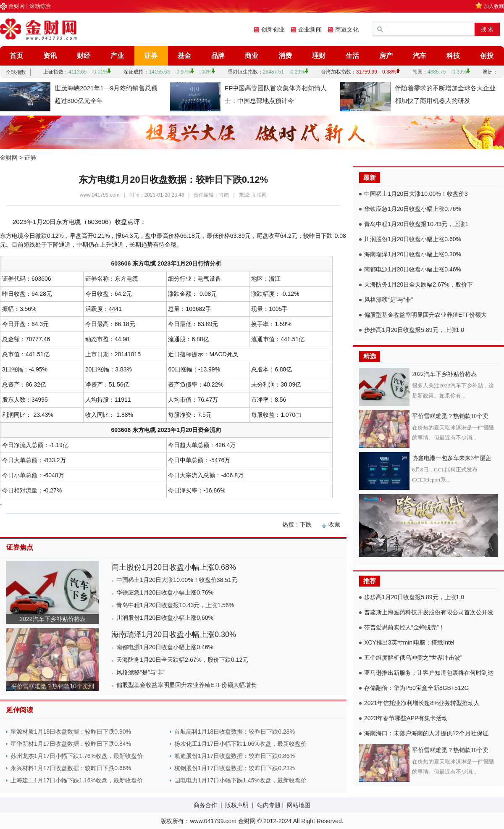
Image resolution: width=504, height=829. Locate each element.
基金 (184, 56)
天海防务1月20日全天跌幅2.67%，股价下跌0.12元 (182, 660)
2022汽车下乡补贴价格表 (52, 619)
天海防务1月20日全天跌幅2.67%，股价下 (419, 284)
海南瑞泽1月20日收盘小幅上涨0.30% (174, 634)
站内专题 (269, 805)
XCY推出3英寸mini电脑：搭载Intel (409, 642)
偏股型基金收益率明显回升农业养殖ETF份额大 (425, 315)
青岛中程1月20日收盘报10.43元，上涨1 (416, 224)
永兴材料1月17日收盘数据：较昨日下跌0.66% (71, 768)
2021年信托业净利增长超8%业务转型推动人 (422, 703)
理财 (319, 56)
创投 (487, 56)
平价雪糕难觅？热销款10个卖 (450, 416)
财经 (84, 56)
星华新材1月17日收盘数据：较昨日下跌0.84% (71, 744)
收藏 (334, 524)
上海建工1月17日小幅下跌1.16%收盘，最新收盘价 (77, 780)
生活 (352, 56)
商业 (252, 56)
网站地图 (299, 805)
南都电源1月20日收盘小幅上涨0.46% (165, 647)
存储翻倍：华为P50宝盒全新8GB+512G (416, 688)
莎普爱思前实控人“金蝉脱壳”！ (404, 627)
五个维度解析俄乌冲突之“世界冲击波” (413, 658)
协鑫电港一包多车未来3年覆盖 (452, 458)
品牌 (218, 56)
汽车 (420, 56)
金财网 (17, 6)
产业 (117, 56)
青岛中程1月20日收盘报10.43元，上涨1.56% (175, 605)
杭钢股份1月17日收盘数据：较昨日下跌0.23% (235, 768)
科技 (453, 56)
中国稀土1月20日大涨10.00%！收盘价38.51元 (177, 580)
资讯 (50, 56)
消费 (285, 56)
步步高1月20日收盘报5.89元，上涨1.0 (414, 330)
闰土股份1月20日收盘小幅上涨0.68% (174, 567)
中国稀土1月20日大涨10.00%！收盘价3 (416, 194)
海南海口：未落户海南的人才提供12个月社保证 (426, 733)
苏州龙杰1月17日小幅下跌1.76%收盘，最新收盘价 (77, 756)
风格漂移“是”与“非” (141, 672)
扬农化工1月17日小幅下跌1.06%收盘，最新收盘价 (240, 744)
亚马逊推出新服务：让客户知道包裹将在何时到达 (429, 673)
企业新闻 (310, 29)
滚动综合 (40, 6)
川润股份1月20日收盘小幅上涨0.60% (165, 618)
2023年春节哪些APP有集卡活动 (406, 718)
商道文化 (347, 29)
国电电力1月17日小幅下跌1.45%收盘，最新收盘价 (240, 780)
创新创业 (273, 29)
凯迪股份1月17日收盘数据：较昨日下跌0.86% (235, 756)
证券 (151, 56)
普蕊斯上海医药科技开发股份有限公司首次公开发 (429, 612)
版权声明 (237, 805)
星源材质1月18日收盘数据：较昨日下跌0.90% (71, 732)
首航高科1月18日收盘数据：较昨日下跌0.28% (235, 732)
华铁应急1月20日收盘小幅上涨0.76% (165, 592)
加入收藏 (494, 6)
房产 (386, 56)
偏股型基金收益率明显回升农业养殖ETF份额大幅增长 (186, 685)
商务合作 (205, 805)
